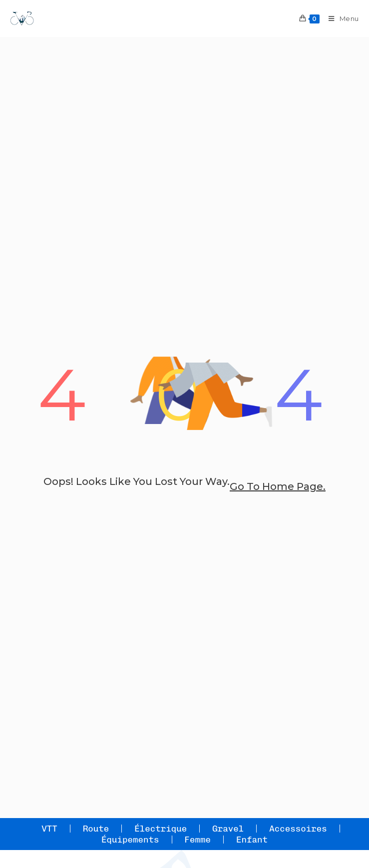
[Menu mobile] (340, 18)
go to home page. (278, 486)
